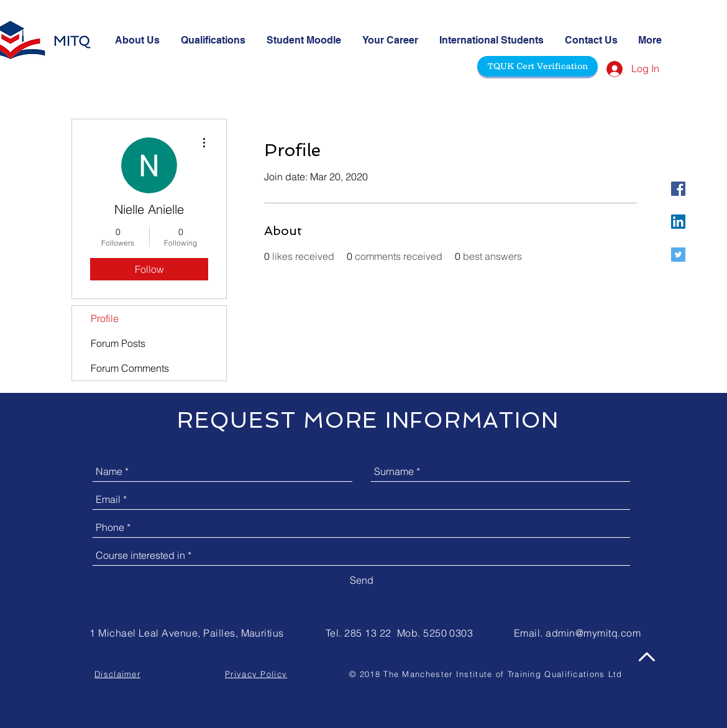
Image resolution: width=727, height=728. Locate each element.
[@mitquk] (678, 189)
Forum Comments (130, 368)
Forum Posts (118, 343)
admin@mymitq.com (593, 633)
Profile (105, 318)
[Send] (362, 580)
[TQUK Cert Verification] (537, 66)
